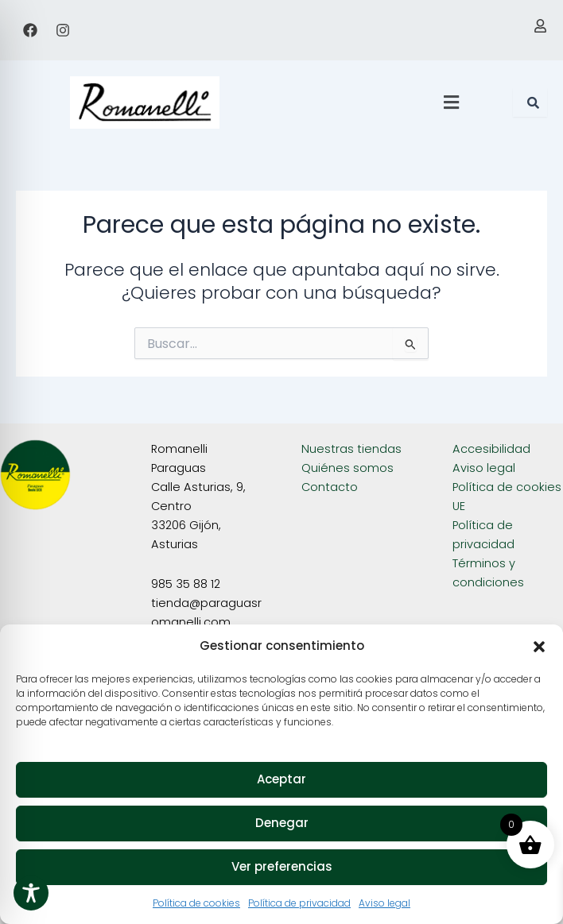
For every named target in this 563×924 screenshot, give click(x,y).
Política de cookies (196, 903)
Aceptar (281, 779)
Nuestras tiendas (351, 449)
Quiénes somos (348, 468)
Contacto (330, 487)
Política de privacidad (299, 903)
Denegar (282, 823)
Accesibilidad (491, 449)
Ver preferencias (282, 866)
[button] (539, 647)
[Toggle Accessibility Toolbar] (31, 893)
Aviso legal (384, 903)
